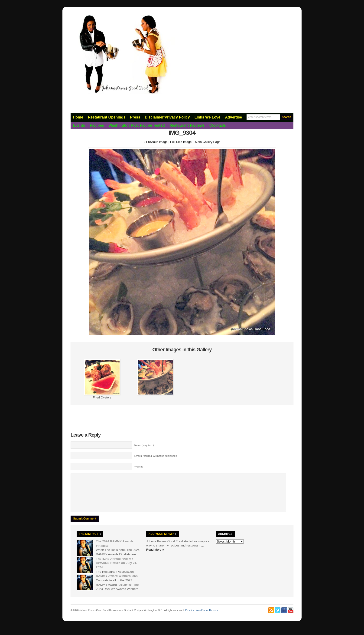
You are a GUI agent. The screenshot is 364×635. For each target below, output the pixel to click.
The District (89, 541)
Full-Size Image (181, 142)
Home (78, 117)
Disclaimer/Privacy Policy (167, 117)
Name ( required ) (144, 445)
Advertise (234, 117)
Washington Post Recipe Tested (137, 125)
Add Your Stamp (161, 541)
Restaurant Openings (107, 117)
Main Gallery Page (208, 142)
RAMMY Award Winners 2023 (117, 583)
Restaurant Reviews (187, 125)
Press (135, 117)
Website (139, 467)
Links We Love (208, 117)
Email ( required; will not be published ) (156, 456)
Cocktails (218, 125)
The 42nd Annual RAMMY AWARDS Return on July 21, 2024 (117, 570)
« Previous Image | (157, 142)
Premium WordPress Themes (201, 617)
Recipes (97, 125)
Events (79, 125)
